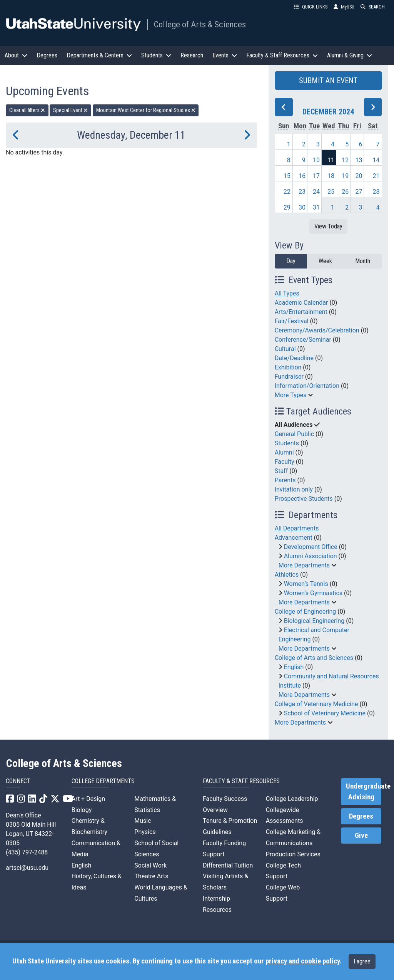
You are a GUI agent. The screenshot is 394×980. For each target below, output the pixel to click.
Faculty (285, 462)
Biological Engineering (314, 621)
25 (331, 192)
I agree (362, 961)
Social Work (150, 865)
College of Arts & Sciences (200, 24)
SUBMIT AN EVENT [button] (328, 81)
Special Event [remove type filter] (70, 110)
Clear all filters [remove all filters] (27, 110)
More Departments (304, 565)
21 (376, 176)
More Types (291, 395)
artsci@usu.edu (27, 868)
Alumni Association (311, 556)
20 (359, 176)
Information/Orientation (307, 386)
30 (302, 207)
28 (376, 192)
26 (345, 192)
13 (359, 160)
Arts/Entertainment (301, 312)
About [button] (16, 55)
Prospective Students (304, 499)
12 (345, 160)
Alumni (284, 452)
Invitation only (294, 489)
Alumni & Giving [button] (350, 55)
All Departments (297, 528)
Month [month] (363, 261)
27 (359, 192)
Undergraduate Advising (364, 792)
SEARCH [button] (373, 7)
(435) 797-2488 (27, 852)
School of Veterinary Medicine (325, 713)
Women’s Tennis (306, 584)
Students (287, 443)
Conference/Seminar (303, 340)
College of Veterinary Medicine (316, 704)
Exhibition (288, 367)
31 (316, 207)
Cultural (285, 349)
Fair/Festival (292, 321)
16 (302, 176)
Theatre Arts (151, 876)
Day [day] (291, 261)
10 (316, 160)
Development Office (311, 547)
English (294, 667)
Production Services (293, 854)
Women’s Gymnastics (313, 593)
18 (331, 176)
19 (345, 176)
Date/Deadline (294, 358)
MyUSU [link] (344, 7)
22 (287, 192)
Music (143, 821)
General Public (294, 434)
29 (287, 207)
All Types (287, 293)
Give (361, 836)
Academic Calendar (301, 303)
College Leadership (292, 799)
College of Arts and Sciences (314, 658)
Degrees (47, 55)
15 (287, 176)
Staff (281, 471)
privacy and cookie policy (302, 961)
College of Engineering (306, 612)
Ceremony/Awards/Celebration (317, 330)
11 (331, 160)
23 (302, 192)
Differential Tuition (228, 865)
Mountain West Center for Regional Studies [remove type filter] (146, 110)
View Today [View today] (328, 226)
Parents (285, 480)
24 (316, 192)
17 (316, 176)
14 (376, 160)
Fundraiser (289, 377)
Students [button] (156, 55)
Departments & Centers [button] (99, 55)
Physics (145, 832)
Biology (82, 810)
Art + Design (88, 799)
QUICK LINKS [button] (311, 7)
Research (192, 55)
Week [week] (325, 261)
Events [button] (225, 55)
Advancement (294, 538)
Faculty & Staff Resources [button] (282, 55)
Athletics (287, 575)
